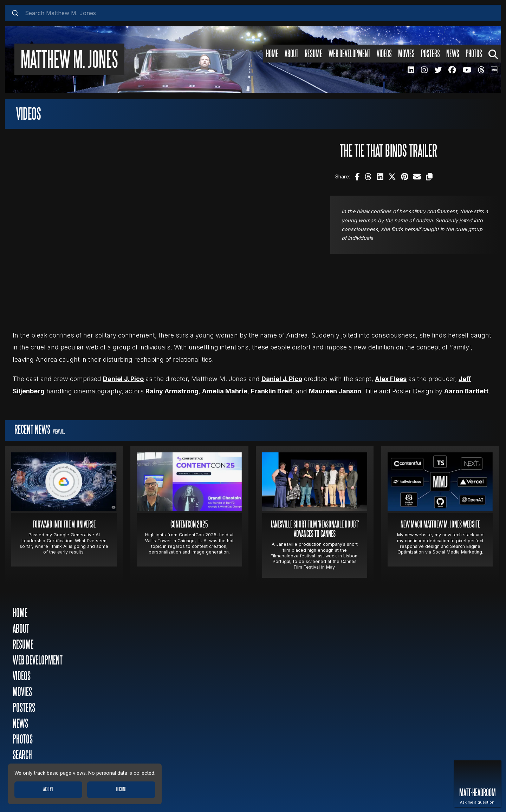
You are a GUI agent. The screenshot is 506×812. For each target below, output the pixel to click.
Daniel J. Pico (123, 379)
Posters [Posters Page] (430, 54)
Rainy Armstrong (172, 391)
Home (20, 613)
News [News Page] (453, 54)
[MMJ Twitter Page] (438, 70)
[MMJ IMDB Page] (494, 70)
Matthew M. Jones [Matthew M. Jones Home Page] (69, 61)
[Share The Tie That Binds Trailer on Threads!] (368, 177)
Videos (22, 677)
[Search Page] (493, 54)
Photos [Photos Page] (474, 54)
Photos (23, 740)
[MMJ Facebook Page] (452, 70)
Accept (48, 790)
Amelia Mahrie (225, 391)
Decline (121, 790)
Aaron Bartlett (466, 391)
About (21, 629)
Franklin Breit (272, 391)
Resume (23, 645)
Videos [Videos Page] (384, 54)
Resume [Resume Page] (313, 54)
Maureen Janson (335, 391)
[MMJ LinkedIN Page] (411, 70)
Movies (22, 692)
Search (22, 756)
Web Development (38, 661)
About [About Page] (291, 54)
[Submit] (15, 13)
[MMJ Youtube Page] (467, 70)
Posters (24, 708)
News (20, 724)
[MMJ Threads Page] (481, 70)
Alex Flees (391, 379)
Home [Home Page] (272, 54)
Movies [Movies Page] (406, 54)
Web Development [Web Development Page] (349, 54)
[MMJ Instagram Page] (424, 70)
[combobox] (253, 13)
